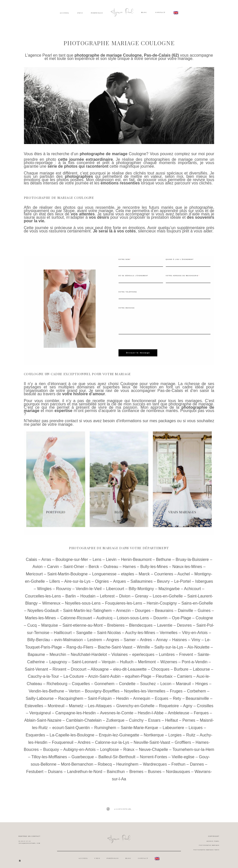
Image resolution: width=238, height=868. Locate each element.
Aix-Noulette (198, 644)
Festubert (35, 768)
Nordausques (178, 768)
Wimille (143, 644)
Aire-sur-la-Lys (77, 578)
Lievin (111, 556)
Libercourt (115, 585)
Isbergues (204, 578)
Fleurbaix (164, 673)
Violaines (120, 651)
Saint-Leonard (84, 659)
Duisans (55, 768)
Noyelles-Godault (43, 607)
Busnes (155, 768)
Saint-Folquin (100, 695)
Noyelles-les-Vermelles (145, 688)
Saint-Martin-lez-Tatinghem (87, 607)
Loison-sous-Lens (133, 615)
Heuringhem (127, 761)
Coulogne (138, 154)
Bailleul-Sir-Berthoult (117, 754)
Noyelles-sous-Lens (83, 600)
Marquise (50, 622)
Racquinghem (71, 695)
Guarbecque (83, 754)
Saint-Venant (37, 666)
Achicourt (192, 585)
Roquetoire (169, 703)
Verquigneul (40, 710)
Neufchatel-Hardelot (89, 651)
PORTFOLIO (97, 13)
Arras (46, 556)
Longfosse (109, 746)
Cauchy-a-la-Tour (44, 673)
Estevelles (34, 703)
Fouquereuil (63, 739)
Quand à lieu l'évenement (180, 259)
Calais (31, 556)
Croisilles (205, 703)
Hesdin (123, 695)
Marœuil (183, 681)
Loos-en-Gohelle (168, 593)
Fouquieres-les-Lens (124, 600)
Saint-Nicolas (109, 629)
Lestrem (95, 637)
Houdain (88, 593)
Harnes (129, 564)
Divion (125, 593)
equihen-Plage (138, 673)
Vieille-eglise (183, 754)
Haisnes (180, 637)
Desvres (184, 622)
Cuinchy (136, 717)
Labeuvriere (173, 725)
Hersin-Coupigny (162, 600)
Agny (188, 703)
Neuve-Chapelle (153, 746)
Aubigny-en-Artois (79, 746)
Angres (113, 637)
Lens (97, 556)
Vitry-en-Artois (195, 629)
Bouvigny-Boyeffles (102, 688)
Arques (120, 578)
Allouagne (100, 666)
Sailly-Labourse (40, 695)
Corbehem (197, 688)
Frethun (178, 761)
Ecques (161, 695)
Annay (162, 637)
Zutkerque (115, 717)
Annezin (123, 607)
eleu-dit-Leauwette (130, 666)
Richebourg (57, 681)
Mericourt (34, 571)
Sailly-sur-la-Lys (169, 644)
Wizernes (169, 659)
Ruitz (191, 732)
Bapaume (36, 651)
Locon (166, 681)
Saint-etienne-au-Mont (82, 622)
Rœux (129, 746)
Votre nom (124, 259)
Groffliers (183, 739)
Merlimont (147, 659)
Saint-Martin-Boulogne (67, 571)
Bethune (164, 556)
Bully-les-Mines (154, 564)
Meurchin (58, 651)
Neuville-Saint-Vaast (152, 739)
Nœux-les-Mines (187, 564)
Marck (144, 571)
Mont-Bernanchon (77, 761)
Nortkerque (154, 732)
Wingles (44, 585)
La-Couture (74, 673)
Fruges (176, 688)
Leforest (107, 593)
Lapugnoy (58, 659)
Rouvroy (64, 585)
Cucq (32, 622)
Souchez (148, 681)
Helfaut (171, 717)
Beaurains (164, 607)
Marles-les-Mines (41, 615)
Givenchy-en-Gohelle (135, 703)
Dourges (143, 607)
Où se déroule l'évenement (133, 276)
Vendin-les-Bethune (46, 688)
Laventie (165, 622)
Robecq (105, 761)
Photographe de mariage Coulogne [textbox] (59, 198)
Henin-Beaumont (136, 556)
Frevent (186, 651)
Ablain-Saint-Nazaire (43, 717)
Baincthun (116, 768)
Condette (127, 681)
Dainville (185, 607)
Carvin (53, 564)
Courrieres (164, 571)
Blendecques (141, 622)
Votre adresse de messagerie (182, 276)
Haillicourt (63, 629)
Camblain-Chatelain (84, 717)
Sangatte (84, 629)
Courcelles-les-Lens (43, 593)
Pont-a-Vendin (194, 659)
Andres (84, 739)
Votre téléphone (128, 292)
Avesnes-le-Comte (117, 710)
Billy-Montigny (141, 585)
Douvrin (160, 615)
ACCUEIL (65, 13)
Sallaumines (141, 578)
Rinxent (59, 666)
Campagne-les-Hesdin (75, 710)
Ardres (146, 637)
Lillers (55, 578)
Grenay (142, 593)
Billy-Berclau (39, 637)
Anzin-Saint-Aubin (104, 673)
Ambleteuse (178, 710)
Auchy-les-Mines (140, 629)
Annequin (142, 695)
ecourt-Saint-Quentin (71, 725)
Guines (204, 607)
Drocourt (79, 666)
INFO (80, 13)
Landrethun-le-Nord (85, 768)
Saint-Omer (74, 564)
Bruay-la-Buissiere (192, 556)
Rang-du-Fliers (80, 644)
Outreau (111, 564)
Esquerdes (35, 732)
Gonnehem (104, 681)
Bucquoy (51, 746)
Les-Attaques (100, 703)
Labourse (201, 666)
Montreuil (56, 703)
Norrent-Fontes (154, 754)
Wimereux (51, 600)
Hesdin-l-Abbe (151, 710)
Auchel (184, 571)
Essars (154, 717)
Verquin (109, 659)
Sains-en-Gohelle (197, 600)
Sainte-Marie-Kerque (140, 725)
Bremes (136, 768)
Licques (195, 725)
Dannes (197, 761)
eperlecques (143, 651)
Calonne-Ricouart (76, 615)
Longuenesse (104, 571)
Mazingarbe (169, 585)
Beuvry (163, 578)
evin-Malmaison (69, 637)
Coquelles (81, 681)
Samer (130, 637)
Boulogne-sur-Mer (72, 556)
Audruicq (104, 615)
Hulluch (127, 659)
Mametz (76, 703)
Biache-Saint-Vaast (115, 644)
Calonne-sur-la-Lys (112, 739)
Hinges (202, 681)
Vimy (196, 637)
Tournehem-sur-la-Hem (193, 746)
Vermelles (168, 629)
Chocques (160, 666)
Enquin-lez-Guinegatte (119, 732)
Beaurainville (197, 695)
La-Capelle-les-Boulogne (72, 732)
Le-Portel (183, 578)
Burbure (181, 666)
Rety (177, 695)
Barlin (71, 593)
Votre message (127, 308)
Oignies (102, 578)
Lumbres (167, 651)
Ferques (201, 710)
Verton (74, 688)
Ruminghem (105, 725)
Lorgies (175, 732)
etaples (128, 571)
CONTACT (160, 12)
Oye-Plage (182, 615)
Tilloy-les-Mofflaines (49, 754)
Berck (94, 564)
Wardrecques (155, 761)
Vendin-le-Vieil (89, 585)
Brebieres (116, 622)
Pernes (189, 717)
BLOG (144, 12)
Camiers (185, 673)
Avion (38, 564)
